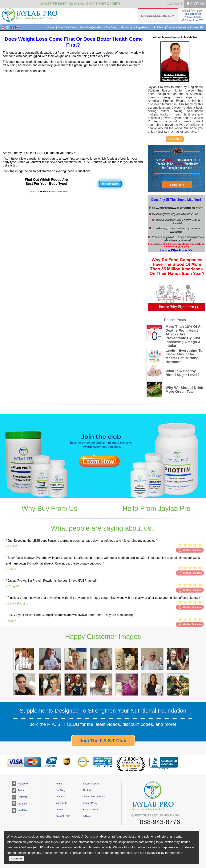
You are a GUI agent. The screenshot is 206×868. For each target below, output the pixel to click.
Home (50, 27)
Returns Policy (90, 810)
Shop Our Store (67, 27)
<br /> (74, 109)
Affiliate (87, 816)
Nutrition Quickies (91, 27)
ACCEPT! (16, 859)
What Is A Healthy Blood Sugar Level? (183, 373)
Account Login (63, 816)
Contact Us (197, 27)
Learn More (175, 139)
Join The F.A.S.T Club (103, 741)
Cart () (195, 4)
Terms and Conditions (94, 797)
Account (175, 4)
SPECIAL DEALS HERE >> (158, 16)
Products (127, 27)
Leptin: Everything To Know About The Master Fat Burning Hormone (184, 356)
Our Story (111, 27)
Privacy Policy (90, 803)
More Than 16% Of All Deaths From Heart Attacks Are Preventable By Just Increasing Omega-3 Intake (184, 336)
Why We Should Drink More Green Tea (184, 390)
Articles (158, 27)
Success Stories (176, 27)
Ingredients (143, 27)
